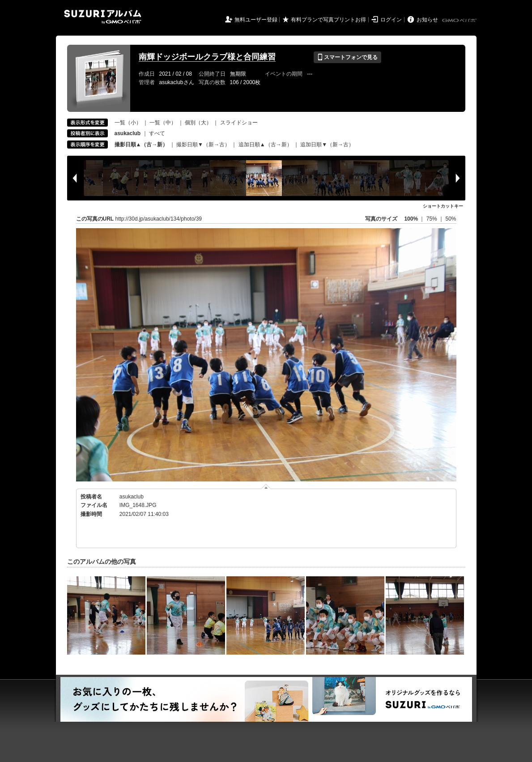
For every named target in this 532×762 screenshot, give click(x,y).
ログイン (391, 20)
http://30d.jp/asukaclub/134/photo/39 (159, 219)
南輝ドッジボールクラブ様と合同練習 (207, 57)
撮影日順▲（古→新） (141, 145)
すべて (157, 133)
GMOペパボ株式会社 (460, 21)
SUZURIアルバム (103, 17)
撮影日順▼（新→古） (203, 145)
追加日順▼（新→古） (327, 145)
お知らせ (427, 20)
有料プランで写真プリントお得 (328, 20)
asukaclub (132, 497)
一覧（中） (163, 123)
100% (411, 219)
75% (432, 219)
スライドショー (239, 123)
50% (451, 219)
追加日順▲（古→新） (265, 145)
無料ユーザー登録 (256, 20)
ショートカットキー (443, 206)
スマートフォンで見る (347, 57)
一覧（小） (128, 123)
